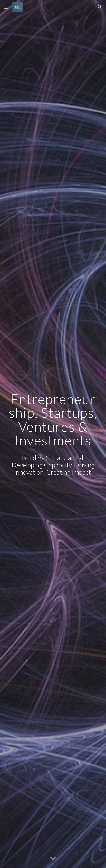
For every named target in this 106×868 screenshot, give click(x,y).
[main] (53, 420)
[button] (6, 7)
